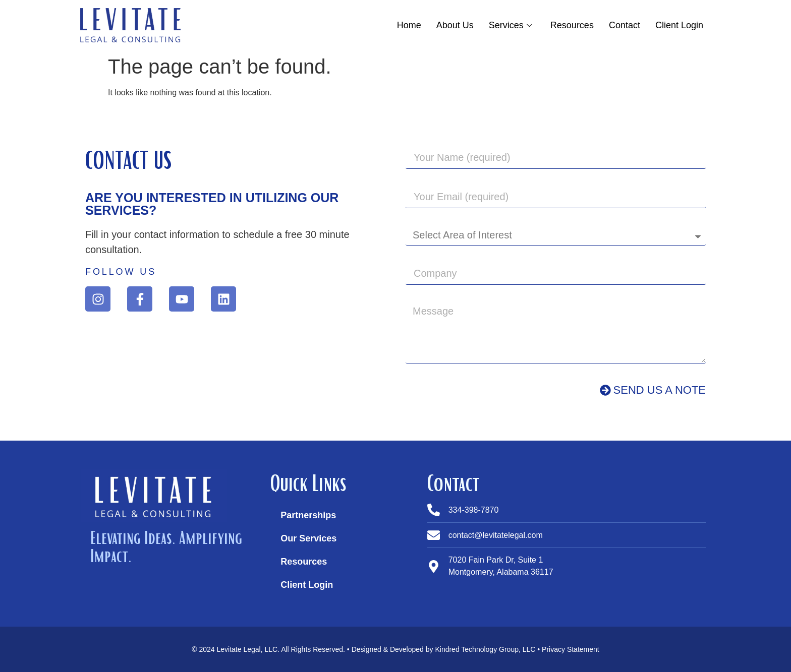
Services (511, 25)
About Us (455, 25)
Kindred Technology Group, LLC (485, 649)
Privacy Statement (571, 649)
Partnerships (308, 515)
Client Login (679, 25)
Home (409, 25)
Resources (572, 25)
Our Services (308, 538)
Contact (625, 25)
